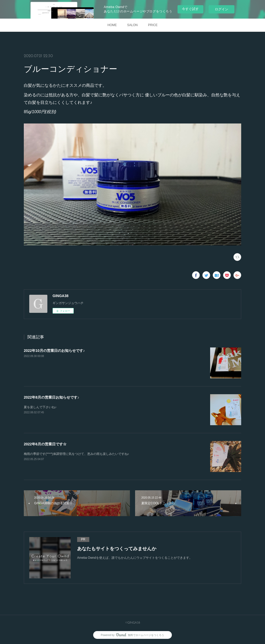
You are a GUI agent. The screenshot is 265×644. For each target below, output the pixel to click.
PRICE (153, 25)
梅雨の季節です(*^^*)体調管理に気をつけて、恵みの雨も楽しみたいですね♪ (76, 454)
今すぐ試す (190, 9)
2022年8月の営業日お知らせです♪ (51, 397)
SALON (132, 25)
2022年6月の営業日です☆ (45, 444)
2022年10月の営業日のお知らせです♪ (54, 351)
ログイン (222, 9)
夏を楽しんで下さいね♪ (40, 407)
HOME (112, 25)
